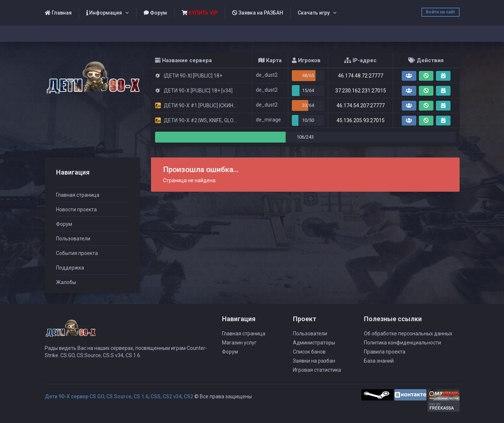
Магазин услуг (239, 343)
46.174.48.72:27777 (361, 76)
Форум (155, 13)
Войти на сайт (440, 12)
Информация (104, 13)
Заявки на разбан (314, 361)
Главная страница (78, 195)
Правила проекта (385, 352)
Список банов (309, 352)
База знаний (379, 361)
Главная (58, 13)
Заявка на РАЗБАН (258, 13)
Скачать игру (314, 13)
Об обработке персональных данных (408, 334)
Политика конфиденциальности (402, 343)
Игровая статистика (317, 370)
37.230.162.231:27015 (361, 91)
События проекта (77, 253)
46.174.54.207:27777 (361, 105)
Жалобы (66, 282)
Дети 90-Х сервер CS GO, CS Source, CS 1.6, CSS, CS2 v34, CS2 (119, 396)
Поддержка (70, 268)
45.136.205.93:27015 (361, 120)
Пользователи (73, 239)
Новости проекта (76, 209)
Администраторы (314, 343)
